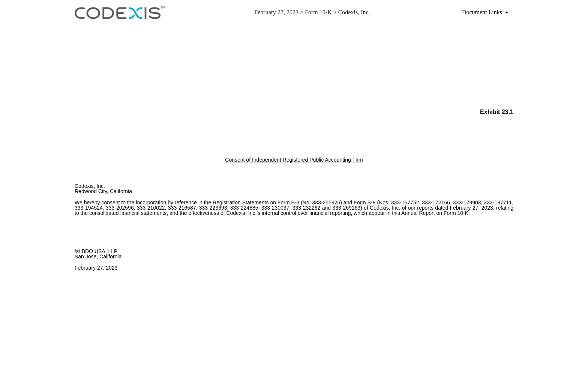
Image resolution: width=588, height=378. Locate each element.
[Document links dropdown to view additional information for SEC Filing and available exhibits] (487, 12)
